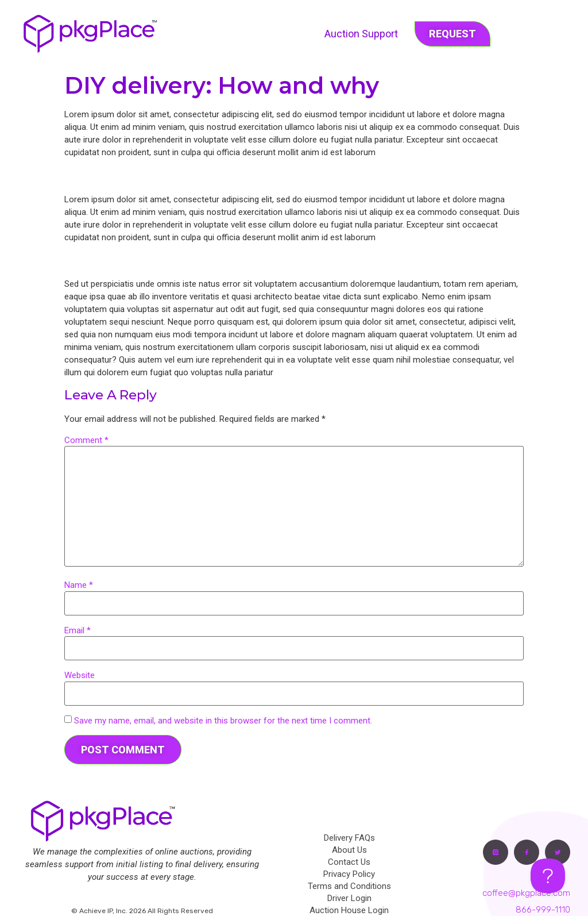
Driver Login (349, 898)
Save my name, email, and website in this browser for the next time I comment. (223, 721)
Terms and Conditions (349, 886)
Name (79, 585)
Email (78, 631)
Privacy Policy (349, 874)
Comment (86, 440)
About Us (349, 850)
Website (80, 676)
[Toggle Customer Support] (548, 876)
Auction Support (361, 34)
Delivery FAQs (349, 838)
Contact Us (349, 862)
